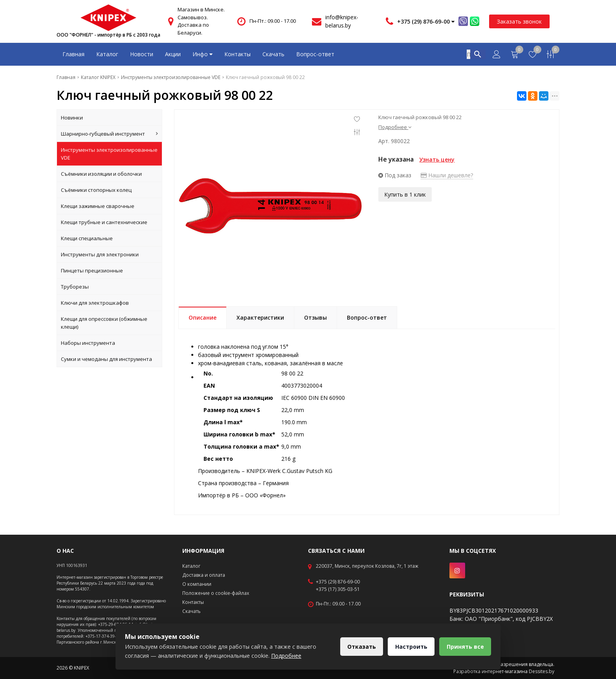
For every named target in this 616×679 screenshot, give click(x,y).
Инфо (203, 54)
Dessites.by (542, 671)
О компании (197, 584)
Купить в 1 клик (405, 194)
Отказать (360, 647)
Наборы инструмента (88, 343)
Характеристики (260, 317)
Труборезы (75, 287)
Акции (173, 54)
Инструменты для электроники (100, 254)
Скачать (273, 54)
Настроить (411, 647)
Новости (142, 54)
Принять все (465, 647)
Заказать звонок (519, 21)
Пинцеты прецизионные (92, 270)
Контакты (237, 54)
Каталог (107, 54)
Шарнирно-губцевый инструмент (109, 134)
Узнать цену (437, 159)
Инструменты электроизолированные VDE (109, 154)
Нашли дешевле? (447, 175)
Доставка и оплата (204, 575)
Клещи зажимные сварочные (98, 206)
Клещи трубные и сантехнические (104, 222)
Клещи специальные (87, 238)
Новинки (72, 118)
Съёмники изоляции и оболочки (101, 174)
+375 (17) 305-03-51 (338, 589)
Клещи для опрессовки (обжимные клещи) (104, 323)
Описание (203, 317)
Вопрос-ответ (315, 54)
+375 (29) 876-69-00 (338, 582)
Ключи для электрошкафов (95, 303)
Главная (73, 54)
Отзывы (315, 317)
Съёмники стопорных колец (96, 190)
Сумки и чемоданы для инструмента (106, 359)
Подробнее (395, 127)
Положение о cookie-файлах (216, 593)
